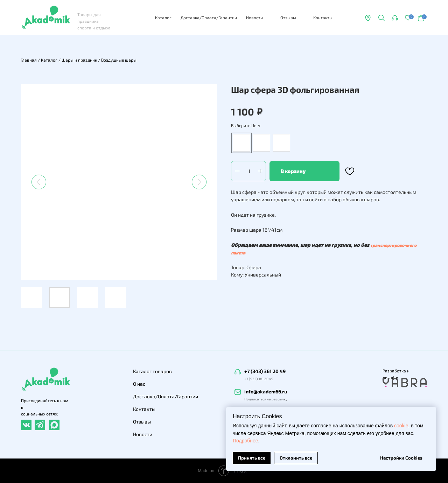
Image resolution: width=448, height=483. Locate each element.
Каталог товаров (152, 371)
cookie (401, 426)
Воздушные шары (119, 60)
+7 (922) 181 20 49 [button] (259, 379)
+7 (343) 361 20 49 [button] (265, 371)
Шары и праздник (79, 60)
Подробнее (246, 441)
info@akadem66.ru (266, 391)
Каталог (163, 17)
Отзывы (288, 17)
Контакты (323, 17)
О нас (139, 384)
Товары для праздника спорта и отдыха (94, 21)
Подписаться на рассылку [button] (266, 399)
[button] (395, 18)
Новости (254, 17)
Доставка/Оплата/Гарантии (209, 17)
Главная (29, 60)
